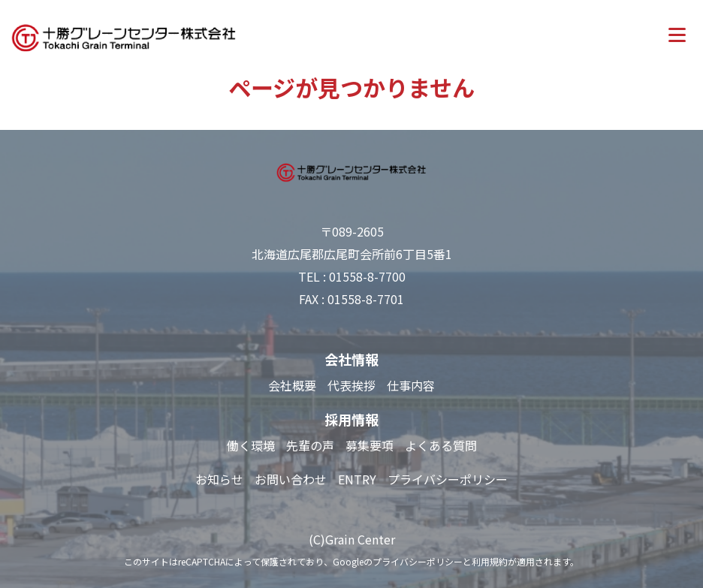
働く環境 (251, 445)
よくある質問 (441, 445)
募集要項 (370, 445)
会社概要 (292, 385)
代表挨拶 (351, 385)
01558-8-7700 (367, 276)
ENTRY (357, 479)
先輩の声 (310, 445)
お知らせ (219, 479)
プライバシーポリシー (448, 479)
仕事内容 (411, 385)
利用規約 (490, 561)
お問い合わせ (291, 479)
